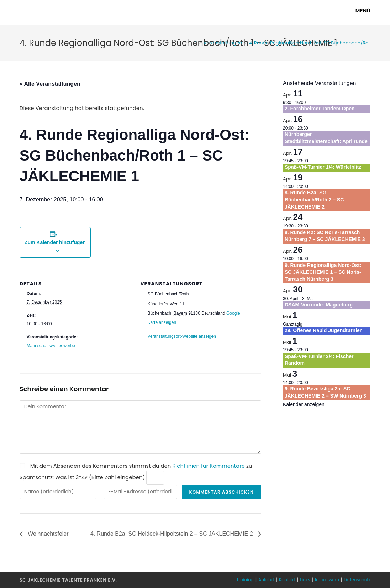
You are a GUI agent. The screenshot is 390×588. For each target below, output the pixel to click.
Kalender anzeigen (304, 404)
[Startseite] (196, 43)
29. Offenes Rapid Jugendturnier (323, 330)
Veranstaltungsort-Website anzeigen (182, 336)
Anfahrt (266, 580)
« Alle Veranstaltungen (50, 84)
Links (305, 580)
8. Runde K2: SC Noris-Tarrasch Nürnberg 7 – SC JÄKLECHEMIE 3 (325, 236)
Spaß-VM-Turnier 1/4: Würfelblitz (323, 167)
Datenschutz (357, 580)
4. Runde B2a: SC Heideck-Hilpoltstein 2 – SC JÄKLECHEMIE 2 (172, 534)
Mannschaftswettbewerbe (51, 346)
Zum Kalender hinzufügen (55, 242)
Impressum (327, 580)
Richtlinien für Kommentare (209, 466)
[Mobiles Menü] (360, 11)
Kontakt (287, 580)
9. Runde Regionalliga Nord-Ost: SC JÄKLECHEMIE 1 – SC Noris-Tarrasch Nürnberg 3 (323, 272)
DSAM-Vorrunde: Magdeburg (319, 305)
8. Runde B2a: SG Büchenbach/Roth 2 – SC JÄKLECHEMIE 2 (314, 199)
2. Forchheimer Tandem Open (320, 109)
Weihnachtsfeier (48, 534)
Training (245, 580)
